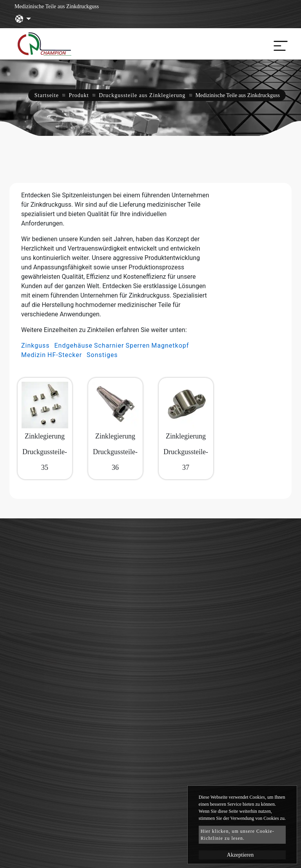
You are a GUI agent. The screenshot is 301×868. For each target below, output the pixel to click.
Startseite (47, 95)
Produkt (79, 95)
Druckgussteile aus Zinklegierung (142, 95)
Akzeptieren (240, 855)
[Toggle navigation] (279, 44)
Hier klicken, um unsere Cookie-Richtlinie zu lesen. (238, 835)
